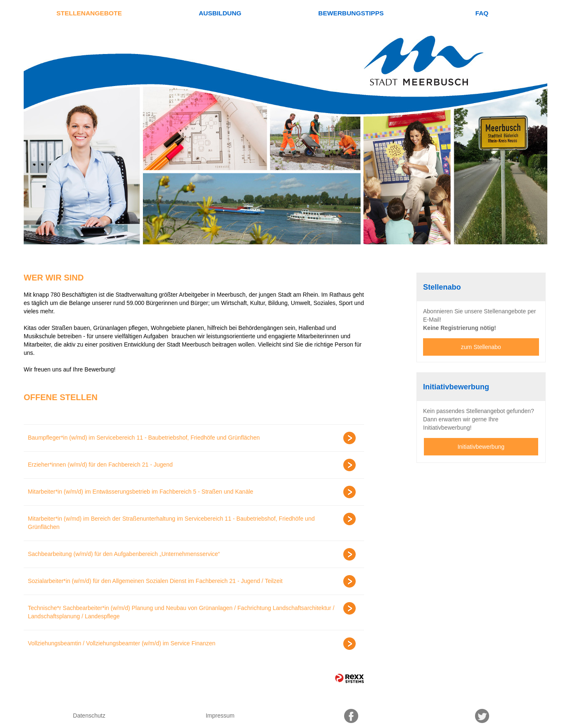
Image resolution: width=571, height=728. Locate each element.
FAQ (482, 13)
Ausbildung (220, 13)
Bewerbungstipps (351, 13)
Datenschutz (89, 716)
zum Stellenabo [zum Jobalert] (481, 347)
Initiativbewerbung (481, 447)
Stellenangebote (89, 13)
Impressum (220, 716)
